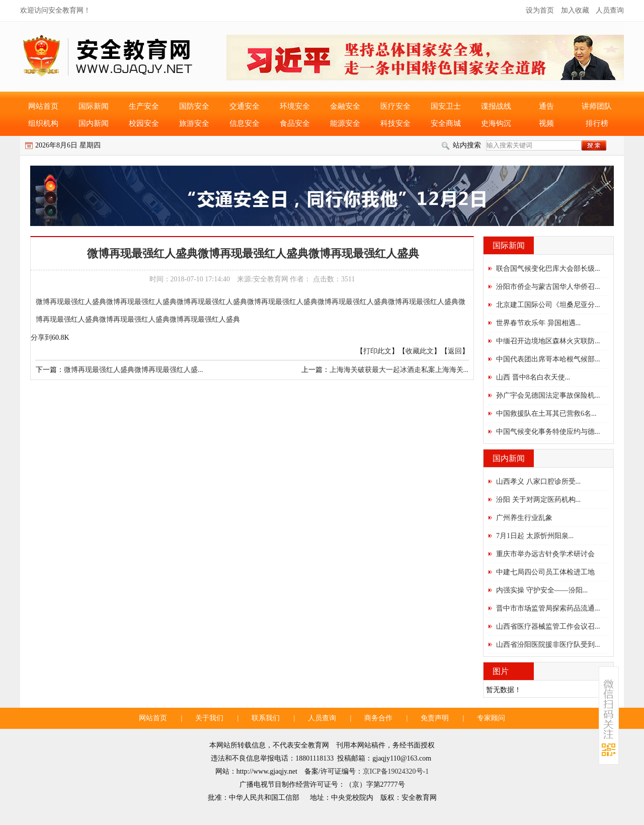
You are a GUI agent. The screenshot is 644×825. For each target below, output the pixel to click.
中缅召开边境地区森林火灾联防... (548, 341)
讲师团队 (597, 106)
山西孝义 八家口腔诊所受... (538, 481)
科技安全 (395, 123)
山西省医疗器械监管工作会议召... (548, 626)
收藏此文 (420, 351)
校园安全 (144, 123)
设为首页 (540, 10)
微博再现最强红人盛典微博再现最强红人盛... (134, 370)
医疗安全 (395, 106)
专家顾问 (491, 718)
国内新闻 (94, 123)
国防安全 (194, 106)
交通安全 (245, 106)
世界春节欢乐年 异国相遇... (538, 323)
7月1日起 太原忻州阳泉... (535, 536)
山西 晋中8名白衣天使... (533, 377)
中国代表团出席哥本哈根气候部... (548, 359)
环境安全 (295, 106)
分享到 (41, 338)
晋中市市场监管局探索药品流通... (548, 608)
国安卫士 (446, 106)
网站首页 (43, 106)
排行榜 (597, 123)
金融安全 (345, 106)
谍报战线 (496, 106)
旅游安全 (194, 123)
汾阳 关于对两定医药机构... (538, 500)
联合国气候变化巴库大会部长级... (548, 269)
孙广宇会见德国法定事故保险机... (548, 395)
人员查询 (610, 10)
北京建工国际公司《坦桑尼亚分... (548, 305)
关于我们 (209, 718)
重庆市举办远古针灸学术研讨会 (545, 554)
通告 (546, 106)
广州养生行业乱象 (524, 518)
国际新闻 (94, 106)
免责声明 (435, 718)
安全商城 (446, 123)
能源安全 (345, 123)
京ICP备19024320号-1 (396, 771)
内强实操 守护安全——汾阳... (542, 590)
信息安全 (245, 123)
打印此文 (377, 351)
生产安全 (144, 106)
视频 (546, 123)
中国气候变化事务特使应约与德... (548, 432)
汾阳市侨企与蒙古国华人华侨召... (548, 287)
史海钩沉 (496, 123)
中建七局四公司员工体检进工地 (545, 572)
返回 (455, 351)
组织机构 (43, 123)
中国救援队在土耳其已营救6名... (546, 414)
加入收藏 (575, 10)
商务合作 (378, 718)
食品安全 (295, 123)
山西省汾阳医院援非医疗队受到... (548, 645)
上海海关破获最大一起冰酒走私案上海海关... (399, 370)
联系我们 (266, 718)
